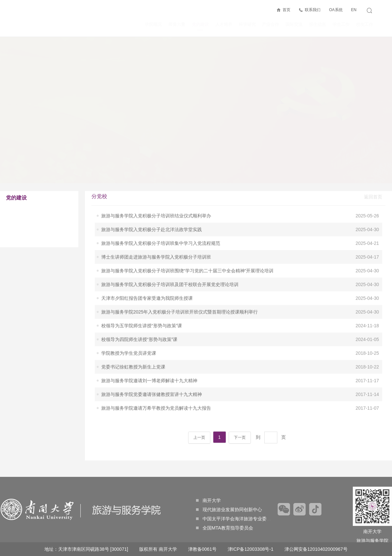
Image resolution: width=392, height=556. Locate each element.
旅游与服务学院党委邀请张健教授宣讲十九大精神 (152, 368)
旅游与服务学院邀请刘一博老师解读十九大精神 (149, 355)
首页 (286, 10)
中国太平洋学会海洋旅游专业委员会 (236, 519)
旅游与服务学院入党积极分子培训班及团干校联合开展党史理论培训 (170, 258)
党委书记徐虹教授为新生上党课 (133, 341)
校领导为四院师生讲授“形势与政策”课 (139, 313)
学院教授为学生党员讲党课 (129, 327)
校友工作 (365, 24)
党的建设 (200, 26)
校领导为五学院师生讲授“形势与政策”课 (142, 300)
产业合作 (270, 24)
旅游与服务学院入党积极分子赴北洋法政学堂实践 (152, 203)
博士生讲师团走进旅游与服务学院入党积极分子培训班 (156, 231)
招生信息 (318, 24)
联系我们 (313, 10)
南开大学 (208, 500)
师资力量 (177, 24)
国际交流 (294, 24)
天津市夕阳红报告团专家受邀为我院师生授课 (147, 272)
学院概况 (153, 24)
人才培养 (224, 24)
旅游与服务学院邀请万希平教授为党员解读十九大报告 (156, 382)
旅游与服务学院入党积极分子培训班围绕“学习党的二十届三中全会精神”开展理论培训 (187, 245)
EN (354, 10)
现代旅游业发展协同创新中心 (229, 510)
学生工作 (341, 24)
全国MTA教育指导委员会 (225, 528)
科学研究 (247, 24)
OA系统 (336, 10)
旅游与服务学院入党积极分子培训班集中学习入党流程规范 (161, 217)
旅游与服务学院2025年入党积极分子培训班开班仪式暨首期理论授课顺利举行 (180, 286)
